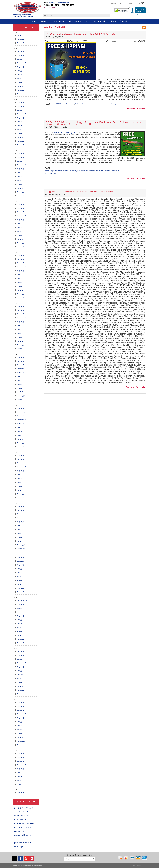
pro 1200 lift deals (51, 173)
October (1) (21, 314)
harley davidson (20, 827)
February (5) (21, 545)
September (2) (22, 318)
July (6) (19, 526)
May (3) (20, 129)
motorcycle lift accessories (80, 171)
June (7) (20, 573)
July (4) (19, 173)
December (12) (22, 600)
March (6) (20, 584)
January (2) (21, 349)
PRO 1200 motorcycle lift (66, 133)
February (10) (21, 588)
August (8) (20, 616)
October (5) (21, 212)
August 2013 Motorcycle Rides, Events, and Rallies (80, 192)
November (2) (21, 259)
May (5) (20, 384)
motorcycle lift (19, 831)
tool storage (18, 847)
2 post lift (18, 808)
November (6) (21, 459)
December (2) (21, 306)
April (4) (20, 82)
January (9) (21, 592)
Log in (122, 3)
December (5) (21, 357)
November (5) (21, 510)
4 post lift (25, 808)
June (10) (20, 675)
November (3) (21, 55)
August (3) (20, 67)
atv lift (31, 808)
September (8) (22, 612)
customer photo (22, 816)
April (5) (20, 184)
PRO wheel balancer (81, 104)
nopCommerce (143, 866)
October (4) (21, 59)
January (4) (21, 94)
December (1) (21, 102)
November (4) (21, 361)
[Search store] (75, 16)
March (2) (20, 35)
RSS (144, 28)
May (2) (20, 333)
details (142, 109)
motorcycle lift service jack (112, 171)
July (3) (19, 224)
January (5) (21, 400)
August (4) (20, 169)
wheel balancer (93, 104)
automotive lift (19, 812)
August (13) (21, 522)
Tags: (48, 104)
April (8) (20, 580)
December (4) (21, 51)
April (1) (20, 784)
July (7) (19, 620)
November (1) (21, 604)
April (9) (20, 733)
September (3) (22, 114)
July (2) (19, 71)
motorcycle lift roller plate (96, 171)
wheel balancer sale (123, 104)
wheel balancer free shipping (107, 104)
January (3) (21, 43)
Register (114, 3)
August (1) (20, 118)
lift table (29, 827)
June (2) (20, 431)
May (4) (20, 78)
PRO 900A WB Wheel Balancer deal (63, 104)
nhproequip (18, 839)
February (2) (21, 345)
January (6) (21, 447)
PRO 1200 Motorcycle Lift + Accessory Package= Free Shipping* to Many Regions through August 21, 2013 (95, 123)
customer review (24, 823)
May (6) (20, 577)
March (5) (20, 188)
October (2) (21, 416)
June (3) (20, 126)
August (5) (20, 271)
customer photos (20, 820)
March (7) (20, 490)
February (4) (21, 141)
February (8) (21, 494)
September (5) (22, 63)
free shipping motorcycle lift (53, 171)
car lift (27, 812)
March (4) (20, 86)
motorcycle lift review (23, 835)
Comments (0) (132, 109)
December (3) (21, 255)
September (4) (22, 165)
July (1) (19, 773)
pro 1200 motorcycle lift (23, 843)
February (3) (21, 39)
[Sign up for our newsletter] (78, 859)
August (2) (20, 220)
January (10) (21, 549)
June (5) (20, 177)
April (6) (20, 388)
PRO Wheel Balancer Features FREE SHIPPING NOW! (82, 34)
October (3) (21, 263)
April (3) (20, 286)
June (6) (20, 478)
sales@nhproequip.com (59, 3)
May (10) (20, 533)
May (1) (20, 627)
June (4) (20, 75)
